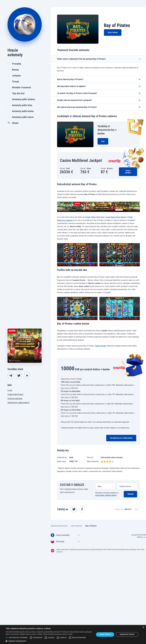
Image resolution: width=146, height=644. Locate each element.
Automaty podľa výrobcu (23, 99)
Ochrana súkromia (15, 398)
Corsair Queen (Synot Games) (116, 217)
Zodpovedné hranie (15, 394)
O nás (10, 390)
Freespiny (17, 64)
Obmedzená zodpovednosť (18, 403)
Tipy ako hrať (18, 93)
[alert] (73, 634)
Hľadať (13, 123)
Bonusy (15, 70)
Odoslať (130, 494)
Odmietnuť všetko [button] (127, 634)
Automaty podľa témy (22, 105)
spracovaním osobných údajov (106, 495)
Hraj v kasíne (113, 32)
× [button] (143, 627)
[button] (49, 641)
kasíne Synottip (101, 346)
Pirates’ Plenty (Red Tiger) (95, 217)
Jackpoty (16, 76)
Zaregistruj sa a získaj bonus (121, 438)
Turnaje (16, 82)
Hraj (103, 141)
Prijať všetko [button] (105, 634)
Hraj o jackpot (128, 172)
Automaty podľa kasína (23, 111)
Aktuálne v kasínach (21, 87)
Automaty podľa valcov (23, 117)
